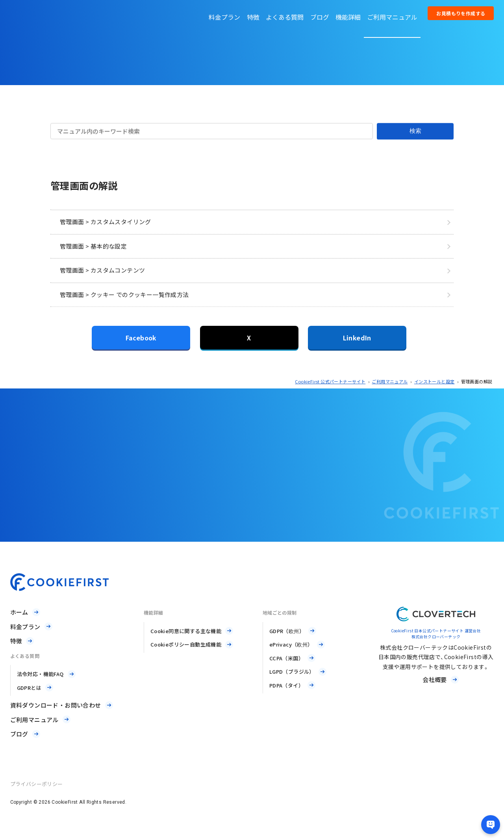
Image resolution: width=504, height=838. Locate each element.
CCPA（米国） (286, 658)
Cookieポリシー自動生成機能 (186, 644)
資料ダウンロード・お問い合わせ (56, 705)
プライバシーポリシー (37, 784)
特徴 (253, 17)
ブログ (320, 17)
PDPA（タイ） (286, 685)
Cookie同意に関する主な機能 (186, 631)
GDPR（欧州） (287, 631)
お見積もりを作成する (461, 13)
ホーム (19, 612)
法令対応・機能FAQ (40, 674)
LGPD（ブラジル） (292, 672)
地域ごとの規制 (280, 612)
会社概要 (435, 679)
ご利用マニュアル (392, 17)
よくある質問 (285, 17)
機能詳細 (348, 17)
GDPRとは (29, 688)
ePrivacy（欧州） (291, 644)
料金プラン (224, 17)
